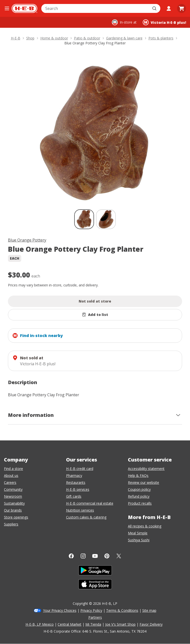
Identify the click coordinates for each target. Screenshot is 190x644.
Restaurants (76, 482)
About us (11, 475)
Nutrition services (80, 510)
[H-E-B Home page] (24, 8)
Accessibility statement (146, 469)
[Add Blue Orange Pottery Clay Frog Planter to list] (95, 315)
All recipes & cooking (145, 526)
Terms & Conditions (122, 610)
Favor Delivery (151, 624)
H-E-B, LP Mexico (40, 624)
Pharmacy (74, 475)
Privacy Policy (91, 610)
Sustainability (14, 503)
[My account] (169, 8)
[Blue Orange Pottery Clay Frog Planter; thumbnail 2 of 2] (106, 219)
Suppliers (11, 524)
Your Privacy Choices (60, 610)
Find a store (13, 469)
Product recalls (140, 503)
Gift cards (74, 496)
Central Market (70, 624)
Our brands (13, 510)
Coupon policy (139, 489)
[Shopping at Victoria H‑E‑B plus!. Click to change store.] (164, 22)
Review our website (143, 482)
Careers (10, 482)
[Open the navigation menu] (7, 8)
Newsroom (13, 496)
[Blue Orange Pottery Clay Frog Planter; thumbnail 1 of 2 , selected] (84, 219)
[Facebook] (71, 556)
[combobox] (95, 8)
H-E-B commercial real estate (90, 503)
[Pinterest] (107, 556)
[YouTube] (95, 556)
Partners (95, 617)
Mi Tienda (93, 624)
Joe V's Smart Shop (120, 624)
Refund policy (139, 496)
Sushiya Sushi (139, 540)
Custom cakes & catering (86, 517)
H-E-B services (78, 489)
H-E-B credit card (80, 469)
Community (13, 489)
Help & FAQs (138, 475)
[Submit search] (155, 8)
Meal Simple (138, 533)
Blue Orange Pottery (27, 240)
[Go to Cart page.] (182, 8)
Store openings (16, 517)
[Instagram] (83, 556)
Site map (149, 610)
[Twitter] (119, 556)
